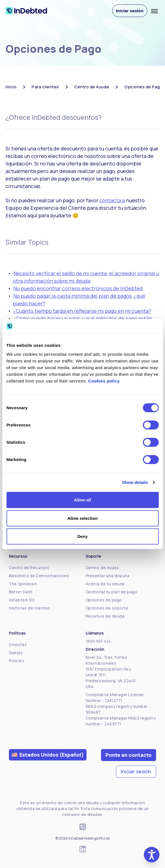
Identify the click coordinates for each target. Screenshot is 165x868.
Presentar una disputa (108, 576)
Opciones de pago (104, 600)
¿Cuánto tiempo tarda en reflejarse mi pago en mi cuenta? (82, 311)
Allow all (82, 500)
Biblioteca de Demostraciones (39, 576)
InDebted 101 (22, 600)
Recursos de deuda (105, 616)
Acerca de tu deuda (105, 584)
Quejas (16, 653)
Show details (135, 482)
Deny (82, 536)
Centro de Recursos (29, 568)
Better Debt (21, 592)
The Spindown (23, 584)
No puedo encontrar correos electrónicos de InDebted (78, 288)
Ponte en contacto (129, 755)
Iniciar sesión (130, 11)
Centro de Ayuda (102, 568)
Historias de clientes (30, 608)
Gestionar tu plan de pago (112, 592)
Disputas (18, 644)
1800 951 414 (98, 641)
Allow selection (82, 518)
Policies (17, 661)
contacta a (112, 200)
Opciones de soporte (107, 608)
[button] (152, 855)
